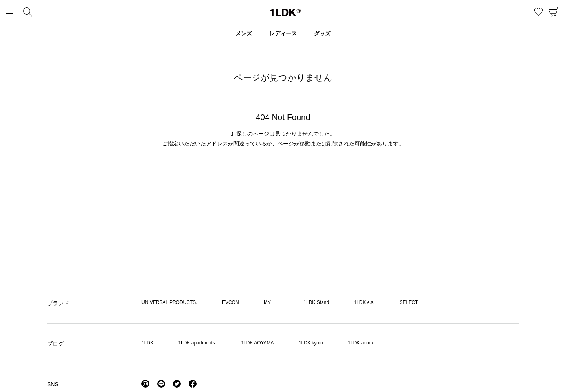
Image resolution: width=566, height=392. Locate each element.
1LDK (286, 12)
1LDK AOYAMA (257, 343)
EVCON (231, 302)
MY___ (271, 302)
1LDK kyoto (311, 343)
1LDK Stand (316, 302)
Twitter (177, 384)
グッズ (322, 33)
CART (554, 12)
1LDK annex (361, 343)
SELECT (409, 302)
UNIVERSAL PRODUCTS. (169, 302)
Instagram (145, 384)
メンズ (244, 33)
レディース (283, 33)
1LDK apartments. (197, 343)
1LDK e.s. (364, 302)
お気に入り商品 (538, 12)
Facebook (193, 384)
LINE (161, 384)
